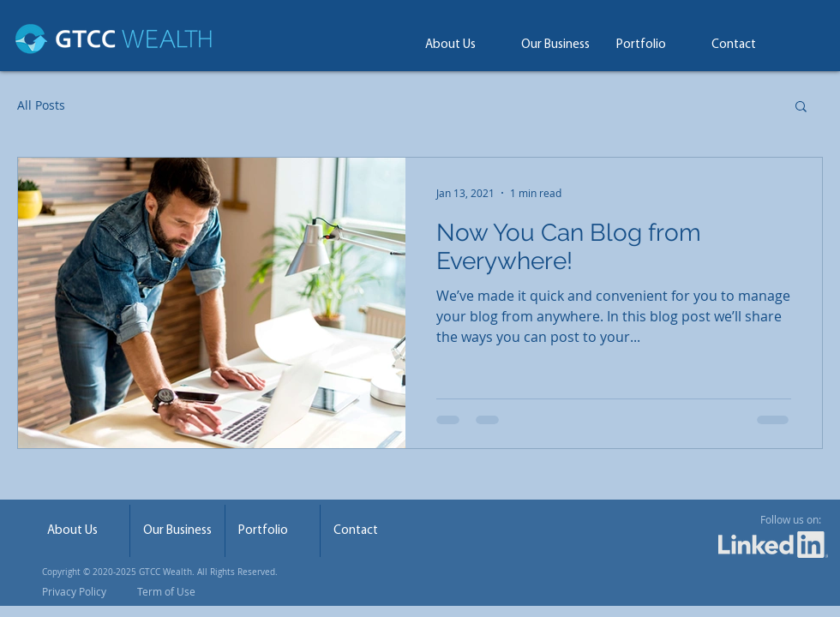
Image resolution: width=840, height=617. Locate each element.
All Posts (41, 105)
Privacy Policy (74, 591)
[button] (801, 108)
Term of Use (165, 591)
